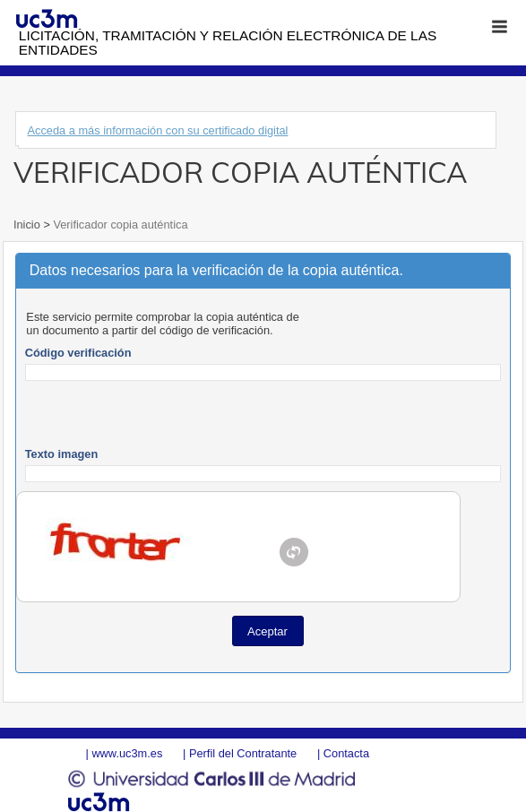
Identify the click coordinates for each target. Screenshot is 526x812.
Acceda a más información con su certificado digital (158, 130)
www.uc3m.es (127, 753)
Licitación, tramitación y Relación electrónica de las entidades (228, 43)
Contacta (346, 753)
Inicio (28, 225)
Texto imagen (62, 454)
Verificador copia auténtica (119, 225)
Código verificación (78, 353)
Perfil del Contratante (243, 753)
